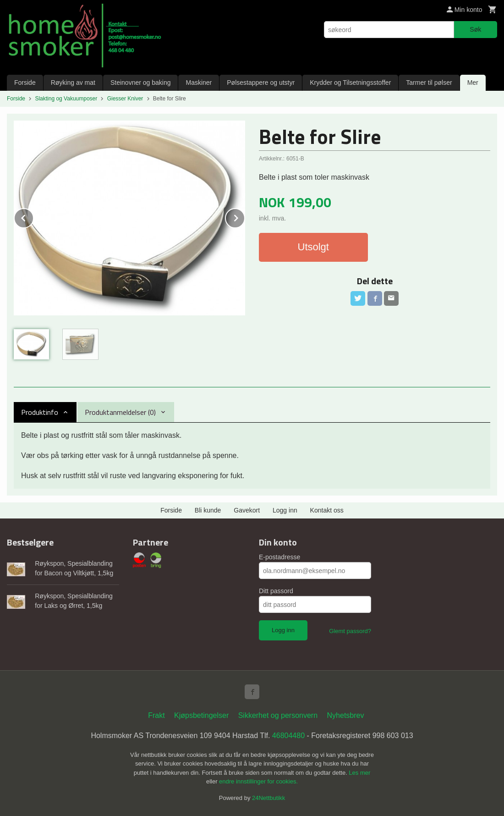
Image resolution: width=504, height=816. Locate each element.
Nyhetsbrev (346, 715)
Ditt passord (276, 591)
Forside (25, 83)
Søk (475, 29)
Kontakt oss (327, 510)
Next (245, 217)
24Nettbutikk (268, 798)
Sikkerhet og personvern (278, 715)
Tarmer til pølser (429, 83)
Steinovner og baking (141, 83)
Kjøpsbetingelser (201, 715)
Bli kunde (208, 510)
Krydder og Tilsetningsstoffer (350, 83)
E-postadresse (279, 557)
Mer (473, 83)
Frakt (156, 715)
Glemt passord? (350, 631)
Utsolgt (313, 247)
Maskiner (199, 83)
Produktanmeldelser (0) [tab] (120, 412)
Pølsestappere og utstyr (261, 83)
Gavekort (247, 510)
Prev (33, 217)
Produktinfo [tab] (40, 412)
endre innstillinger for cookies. (258, 781)
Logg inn (285, 510)
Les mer (359, 773)
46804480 (288, 736)
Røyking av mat (73, 83)
